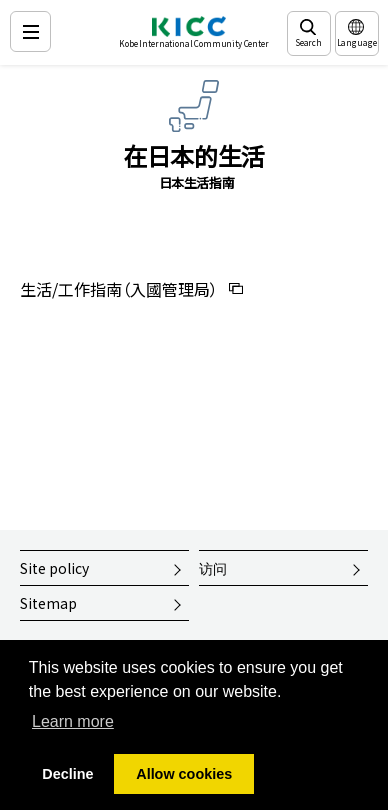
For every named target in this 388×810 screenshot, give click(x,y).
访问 (213, 568)
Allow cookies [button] (184, 774)
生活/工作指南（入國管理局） (119, 289)
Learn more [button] (73, 721)
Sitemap (48, 603)
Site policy (54, 568)
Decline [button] (67, 774)
